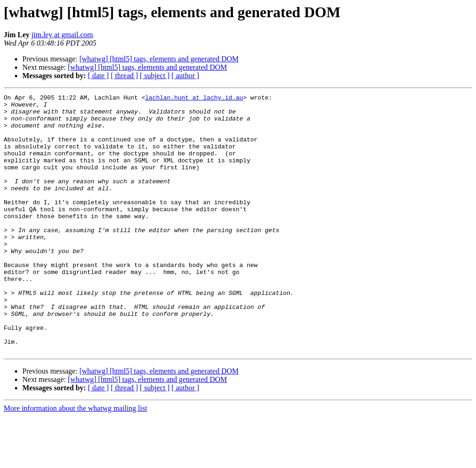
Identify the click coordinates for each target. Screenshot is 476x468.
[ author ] (185, 76)
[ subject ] (155, 76)
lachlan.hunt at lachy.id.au (194, 99)
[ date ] (98, 76)
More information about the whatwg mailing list (75, 460)
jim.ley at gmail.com (62, 35)
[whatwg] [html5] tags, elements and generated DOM (159, 59)
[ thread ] (124, 76)
